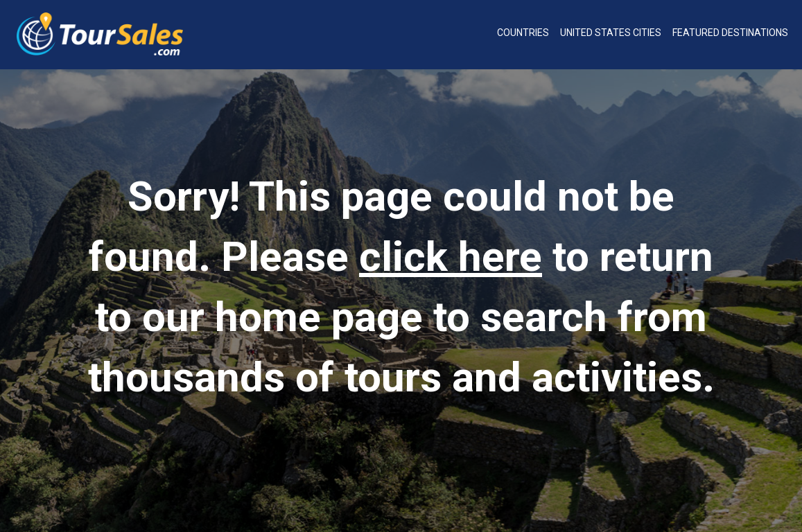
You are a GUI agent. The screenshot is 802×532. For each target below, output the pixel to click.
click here (451, 257)
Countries (523, 33)
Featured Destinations (730, 33)
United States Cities (611, 33)
